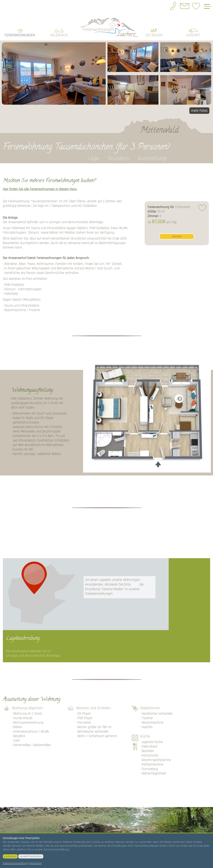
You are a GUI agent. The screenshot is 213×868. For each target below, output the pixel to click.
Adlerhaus (59, 34)
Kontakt (193, 34)
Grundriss (119, 157)
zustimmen (10, 856)
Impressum (35, 863)
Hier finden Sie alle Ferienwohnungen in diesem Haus (40, 188)
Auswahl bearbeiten (31, 856)
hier (135, 583)
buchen (177, 235)
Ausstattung (152, 157)
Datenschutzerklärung (15, 863)
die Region (154, 34)
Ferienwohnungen (20, 34)
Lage (94, 157)
